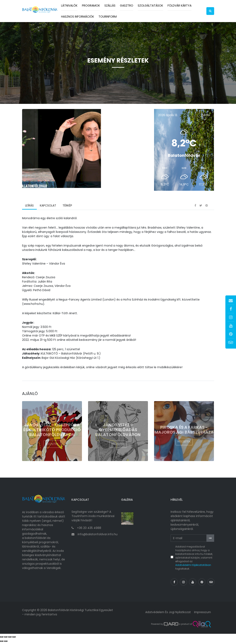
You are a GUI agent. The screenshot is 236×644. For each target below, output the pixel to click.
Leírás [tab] (29, 208)
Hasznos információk (78, 17)
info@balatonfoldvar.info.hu (98, 536)
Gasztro (127, 6)
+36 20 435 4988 (89, 530)
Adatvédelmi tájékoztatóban (193, 567)
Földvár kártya (180, 6)
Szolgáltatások (150, 6)
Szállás (110, 6)
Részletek (52, 447)
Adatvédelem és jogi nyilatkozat (167, 614)
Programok (91, 6)
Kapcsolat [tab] (48, 208)
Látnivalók (69, 6)
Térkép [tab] (67, 208)
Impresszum (202, 614)
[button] (210, 11)
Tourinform (108, 17)
